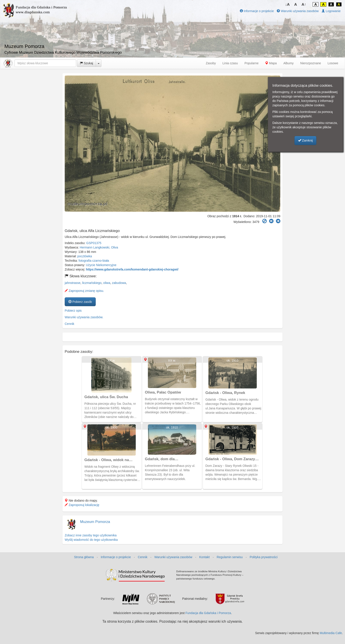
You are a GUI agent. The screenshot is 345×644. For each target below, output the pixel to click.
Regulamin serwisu (230, 557)
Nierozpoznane (311, 63)
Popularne (251, 63)
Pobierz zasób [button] (80, 302)
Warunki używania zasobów (298, 11)
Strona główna (84, 557)
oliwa (107, 283)
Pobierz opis (73, 311)
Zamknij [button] (306, 140)
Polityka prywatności (264, 557)
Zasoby (211, 63)
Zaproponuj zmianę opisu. (84, 291)
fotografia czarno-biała (94, 261)
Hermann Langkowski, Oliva (99, 247)
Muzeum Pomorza (95, 522)
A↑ (304, 5)
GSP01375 (94, 243)
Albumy (289, 63)
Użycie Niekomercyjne (101, 265)
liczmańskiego (92, 283)
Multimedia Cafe (331, 633)
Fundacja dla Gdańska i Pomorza (208, 613)
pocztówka (85, 256)
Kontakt (205, 557)
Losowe (333, 63)
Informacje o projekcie (257, 11)
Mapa (271, 63)
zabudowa (119, 283)
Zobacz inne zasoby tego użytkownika (91, 535)
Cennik (70, 324)
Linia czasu (230, 63)
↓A (287, 5)
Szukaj (86, 63)
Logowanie (331, 11)
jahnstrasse (73, 283)
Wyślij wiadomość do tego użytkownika (91, 540)
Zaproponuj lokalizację (82, 505)
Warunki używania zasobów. (84, 317)
